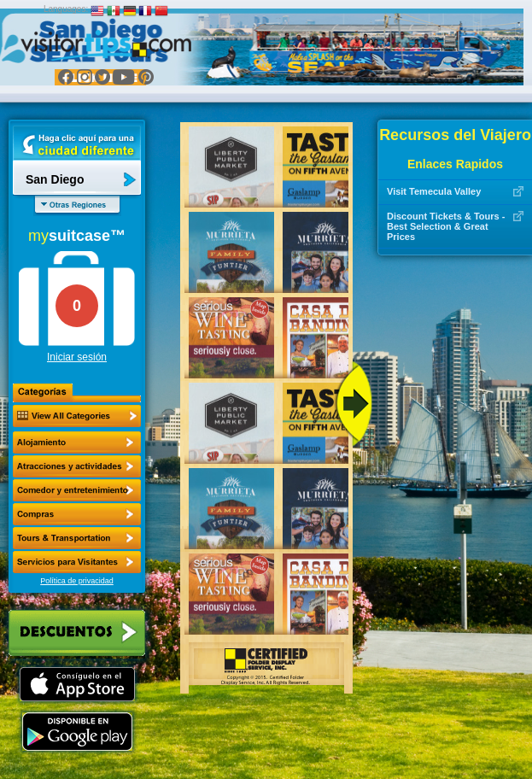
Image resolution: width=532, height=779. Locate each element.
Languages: (66, 9)
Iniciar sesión (77, 357)
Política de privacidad (77, 581)
